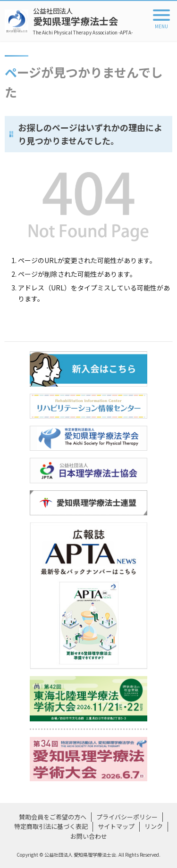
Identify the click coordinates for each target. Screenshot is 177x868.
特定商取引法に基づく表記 (51, 826)
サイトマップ (116, 826)
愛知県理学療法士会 (83, 21)
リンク (154, 826)
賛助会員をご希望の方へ (53, 817)
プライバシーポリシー (127, 817)
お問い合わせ (89, 836)
